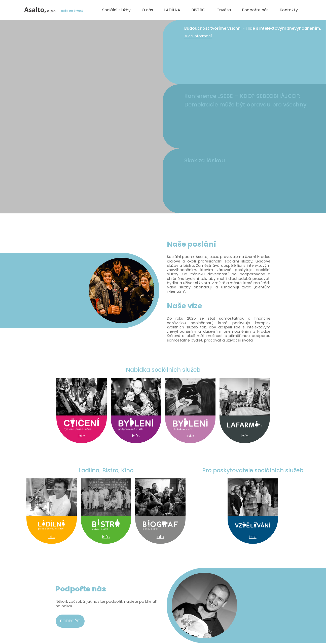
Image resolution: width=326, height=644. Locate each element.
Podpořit (70, 621)
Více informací (198, 36)
